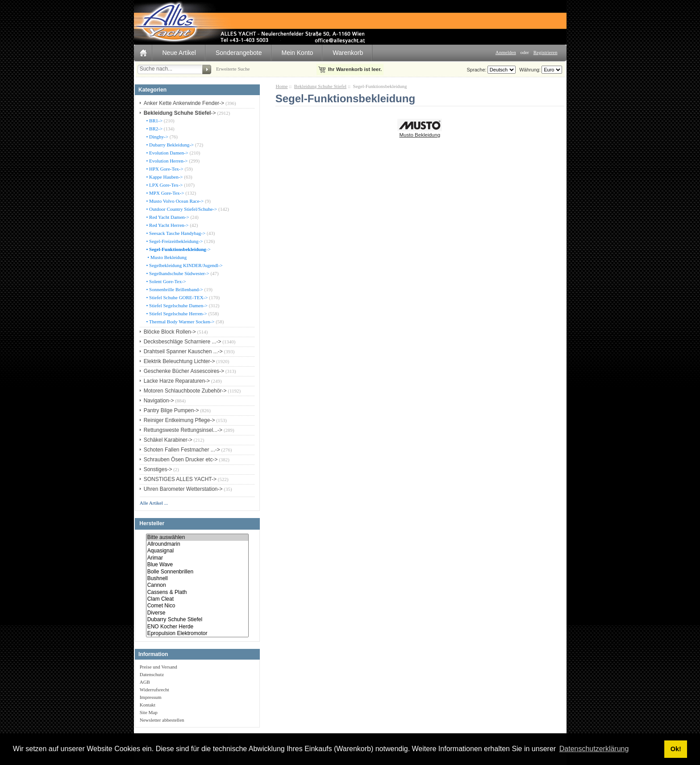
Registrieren (546, 52)
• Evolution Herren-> (167, 161)
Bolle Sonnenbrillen (197, 572)
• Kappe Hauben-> (164, 177)
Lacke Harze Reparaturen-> (177, 381)
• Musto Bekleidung (166, 257)
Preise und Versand (158, 667)
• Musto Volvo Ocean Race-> (175, 201)
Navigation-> (159, 401)
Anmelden (506, 52)
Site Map (149, 712)
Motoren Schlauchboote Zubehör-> (185, 391)
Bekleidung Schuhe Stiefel (320, 86)
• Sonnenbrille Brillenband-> (174, 289)
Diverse (197, 613)
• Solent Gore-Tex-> (166, 281)
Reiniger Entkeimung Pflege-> (179, 420)
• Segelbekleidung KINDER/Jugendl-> (184, 265)
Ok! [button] (676, 749)
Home (282, 86)
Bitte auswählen (197, 537)
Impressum (151, 697)
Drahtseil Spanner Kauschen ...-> (183, 351)
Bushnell (197, 579)
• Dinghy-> (157, 137)
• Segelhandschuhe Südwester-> (177, 273)
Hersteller (152, 524)
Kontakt (148, 705)
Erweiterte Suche (233, 69)
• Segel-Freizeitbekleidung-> (174, 241)
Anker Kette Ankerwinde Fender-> (184, 103)
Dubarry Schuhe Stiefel (197, 620)
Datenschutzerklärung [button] (594, 749)
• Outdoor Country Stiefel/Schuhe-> (181, 209)
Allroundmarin (197, 544)
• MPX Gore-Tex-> (165, 193)
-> (180, 113)
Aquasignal (197, 551)
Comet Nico (197, 606)
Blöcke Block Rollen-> (170, 332)
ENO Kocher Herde (197, 627)
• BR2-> (154, 129)
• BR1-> (154, 121)
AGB (145, 682)
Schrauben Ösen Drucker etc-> (181, 460)
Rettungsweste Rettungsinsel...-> (183, 430)
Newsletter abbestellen (162, 720)
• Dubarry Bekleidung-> (169, 145)
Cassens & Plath (197, 592)
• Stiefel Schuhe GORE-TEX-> (177, 297)
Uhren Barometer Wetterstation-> (183, 489)
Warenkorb (348, 53)
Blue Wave (197, 565)
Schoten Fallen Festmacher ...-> (182, 450)
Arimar (197, 558)
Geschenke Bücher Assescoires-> (184, 371)
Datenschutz (152, 674)
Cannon (197, 585)
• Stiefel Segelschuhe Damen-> (176, 305)
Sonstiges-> (158, 469)
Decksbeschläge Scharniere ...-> (183, 342)
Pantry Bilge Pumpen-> (171, 410)
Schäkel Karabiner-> (168, 440)
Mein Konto (298, 53)
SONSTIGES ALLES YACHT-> (180, 479)
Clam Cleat (197, 599)
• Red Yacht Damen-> (167, 217)
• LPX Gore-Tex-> (164, 185)
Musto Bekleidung (420, 132)
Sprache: (477, 70)
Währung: (529, 70)
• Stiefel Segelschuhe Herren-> (176, 314)
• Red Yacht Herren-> (167, 225)
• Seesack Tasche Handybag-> (175, 233)
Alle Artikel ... (154, 503)
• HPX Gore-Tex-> (164, 169)
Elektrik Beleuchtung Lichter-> (179, 361)
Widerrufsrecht (154, 690)
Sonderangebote (239, 53)
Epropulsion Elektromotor (197, 633)
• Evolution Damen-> (167, 153)
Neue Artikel (179, 53)
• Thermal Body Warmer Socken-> (180, 322)
